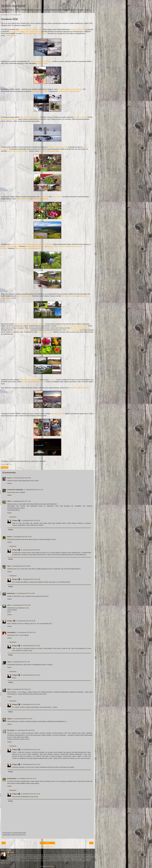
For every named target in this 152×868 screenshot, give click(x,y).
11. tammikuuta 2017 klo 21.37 (26, 632)
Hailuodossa (84, 296)
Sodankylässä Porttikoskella (36, 246)
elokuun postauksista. (24, 296)
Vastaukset (13, 517)
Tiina (9, 689)
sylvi (9, 605)
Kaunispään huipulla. (45, 332)
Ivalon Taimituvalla (73, 330)
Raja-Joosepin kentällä (22, 330)
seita (9, 662)
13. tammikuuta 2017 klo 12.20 (30, 764)
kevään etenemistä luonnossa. (18, 151)
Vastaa (9, 483)
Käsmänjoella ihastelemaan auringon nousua (25, 32)
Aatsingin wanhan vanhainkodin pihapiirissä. (72, 326)
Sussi (9, 478)
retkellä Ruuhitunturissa (9, 119)
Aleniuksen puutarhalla (70, 296)
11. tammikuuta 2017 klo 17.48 (22, 537)
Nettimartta (11, 593)
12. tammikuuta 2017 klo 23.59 (25, 730)
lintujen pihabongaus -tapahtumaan (34, 33)
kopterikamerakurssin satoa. (79, 388)
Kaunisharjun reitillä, (58, 414)
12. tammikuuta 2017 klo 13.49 (22, 719)
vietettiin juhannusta (23, 199)
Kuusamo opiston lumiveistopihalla (70, 89)
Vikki (9, 501)
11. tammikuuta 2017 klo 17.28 (21, 501)
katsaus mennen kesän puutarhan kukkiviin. (30, 324)
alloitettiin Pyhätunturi (41, 199)
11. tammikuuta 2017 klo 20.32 (30, 520)
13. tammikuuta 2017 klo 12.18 (30, 750)
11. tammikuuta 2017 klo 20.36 (30, 579)
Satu (9, 566)
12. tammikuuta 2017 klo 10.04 (21, 689)
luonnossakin (57, 197)
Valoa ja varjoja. (42, 63)
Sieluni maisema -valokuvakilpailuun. (28, 248)
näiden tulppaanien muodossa (41, 61)
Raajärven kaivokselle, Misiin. (50, 151)
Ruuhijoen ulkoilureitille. (40, 91)
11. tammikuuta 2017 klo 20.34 (30, 550)
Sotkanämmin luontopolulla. (29, 380)
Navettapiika (11, 632)
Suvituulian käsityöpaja (15, 490)
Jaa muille (5, 468)
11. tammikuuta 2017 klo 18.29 (25, 593)
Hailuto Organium (7, 298)
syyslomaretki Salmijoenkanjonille (34, 382)
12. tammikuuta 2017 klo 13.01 (30, 704)
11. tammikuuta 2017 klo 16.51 (21, 478)
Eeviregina (11, 730)
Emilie (9, 537)
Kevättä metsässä (81, 117)
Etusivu (47, 843)
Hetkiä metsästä (13, 6)
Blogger (52, 866)
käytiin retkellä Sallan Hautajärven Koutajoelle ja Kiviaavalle (31, 244)
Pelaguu (15, 520)
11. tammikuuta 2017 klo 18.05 (21, 566)
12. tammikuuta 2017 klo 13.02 (30, 646)
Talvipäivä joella (11, 36)
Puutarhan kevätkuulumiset (58, 147)
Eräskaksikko (12, 779)
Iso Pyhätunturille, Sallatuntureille (31, 29)
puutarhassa (44, 197)
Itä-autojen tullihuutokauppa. (81, 328)
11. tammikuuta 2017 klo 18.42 (21, 605)
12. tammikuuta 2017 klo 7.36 (20, 662)
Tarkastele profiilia (6, 863)
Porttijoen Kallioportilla (78, 29)
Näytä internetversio (47, 847)
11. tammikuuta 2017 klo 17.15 (33, 490)
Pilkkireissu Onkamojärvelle (30, 117)
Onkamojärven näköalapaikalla (69, 91)
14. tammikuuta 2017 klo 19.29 (30, 794)
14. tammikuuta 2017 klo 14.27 (27, 779)
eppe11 (10, 719)
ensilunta (52, 380)
